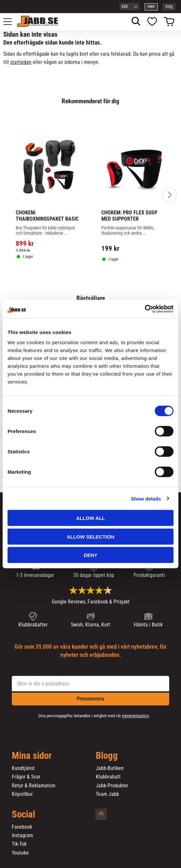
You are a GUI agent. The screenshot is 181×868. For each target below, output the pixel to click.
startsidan (21, 62)
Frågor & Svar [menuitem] (26, 777)
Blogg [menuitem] (107, 756)
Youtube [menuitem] (20, 853)
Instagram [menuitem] (22, 836)
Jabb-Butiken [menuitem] (110, 768)
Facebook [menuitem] (22, 827)
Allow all (90, 518)
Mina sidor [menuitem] (32, 756)
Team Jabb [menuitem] (107, 794)
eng (169, 6)
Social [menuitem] (23, 815)
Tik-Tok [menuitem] (19, 844)
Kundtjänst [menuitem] (23, 768)
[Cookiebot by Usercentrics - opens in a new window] (145, 309)
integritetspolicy (135, 716)
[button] (11, 22)
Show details (146, 498)
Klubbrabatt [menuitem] (108, 777)
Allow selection (91, 536)
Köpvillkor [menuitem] (22, 794)
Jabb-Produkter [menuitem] (112, 786)
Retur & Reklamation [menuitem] (34, 786)
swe (151, 6)
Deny (90, 555)
